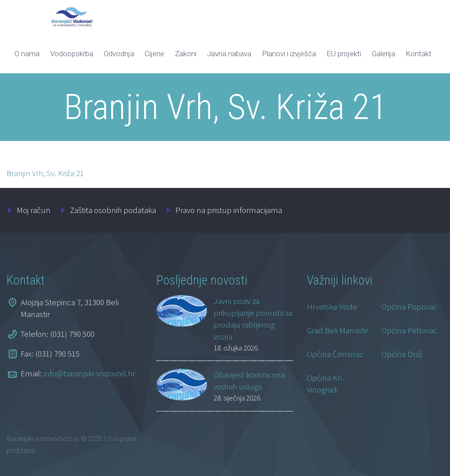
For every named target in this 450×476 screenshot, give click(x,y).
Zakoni (186, 54)
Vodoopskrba (72, 54)
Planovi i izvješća (289, 54)
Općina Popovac (409, 307)
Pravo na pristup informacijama (229, 210)
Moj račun (34, 210)
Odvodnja (119, 54)
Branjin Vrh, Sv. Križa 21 (45, 173)
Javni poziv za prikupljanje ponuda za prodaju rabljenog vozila (253, 319)
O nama (27, 54)
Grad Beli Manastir (337, 330)
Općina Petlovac (409, 330)
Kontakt (419, 54)
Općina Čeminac (335, 354)
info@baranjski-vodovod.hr (89, 373)
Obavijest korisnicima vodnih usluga (249, 380)
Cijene (154, 54)
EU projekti (344, 54)
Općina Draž (402, 354)
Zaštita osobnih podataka (113, 210)
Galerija (383, 54)
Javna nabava (229, 54)
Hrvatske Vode (332, 307)
